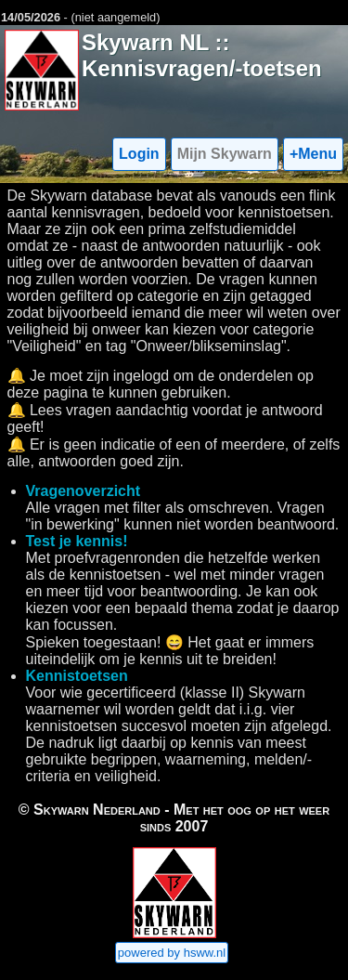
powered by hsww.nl (172, 953)
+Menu (313, 154)
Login (139, 154)
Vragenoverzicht (84, 491)
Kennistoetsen (77, 676)
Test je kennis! (77, 541)
